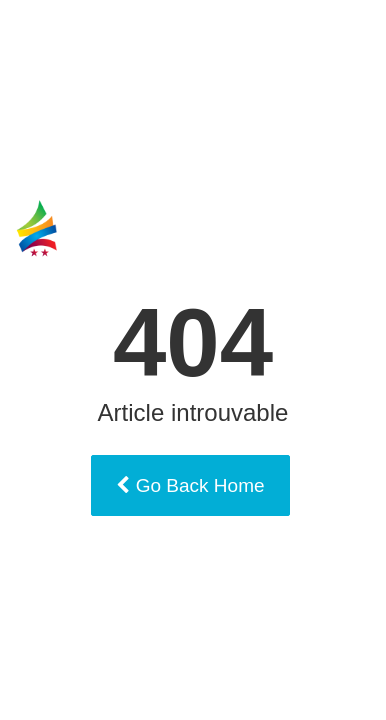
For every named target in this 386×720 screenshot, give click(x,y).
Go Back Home (190, 485)
